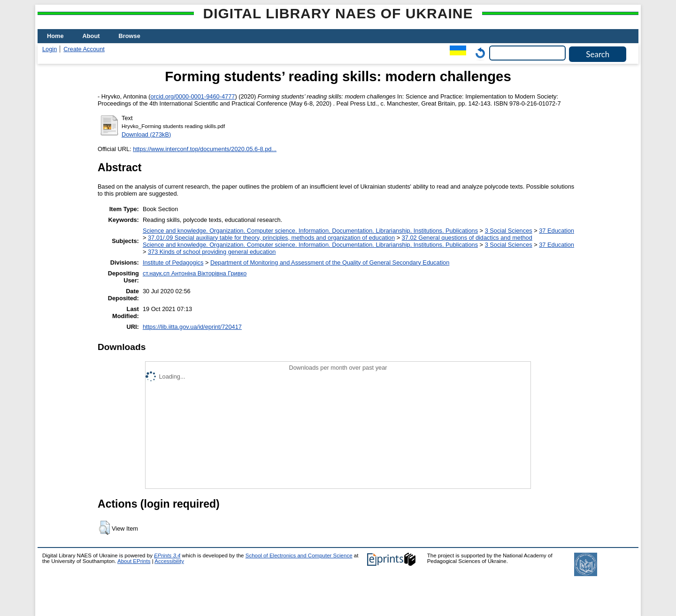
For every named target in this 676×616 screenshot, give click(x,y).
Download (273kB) (146, 134)
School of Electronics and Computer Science (299, 555)
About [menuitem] (91, 36)
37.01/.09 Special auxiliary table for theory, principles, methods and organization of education (271, 238)
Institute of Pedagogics (173, 262)
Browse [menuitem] (130, 36)
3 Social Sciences (509, 231)
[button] (104, 528)
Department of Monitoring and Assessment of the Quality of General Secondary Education (330, 262)
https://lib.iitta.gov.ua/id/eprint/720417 (192, 327)
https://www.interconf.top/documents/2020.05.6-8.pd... (205, 149)
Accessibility (169, 561)
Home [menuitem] (55, 36)
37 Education (557, 231)
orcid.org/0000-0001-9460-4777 (192, 96)
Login (50, 49)
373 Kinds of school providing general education (212, 252)
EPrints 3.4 (167, 555)
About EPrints (134, 561)
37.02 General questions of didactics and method (467, 238)
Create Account (84, 49)
